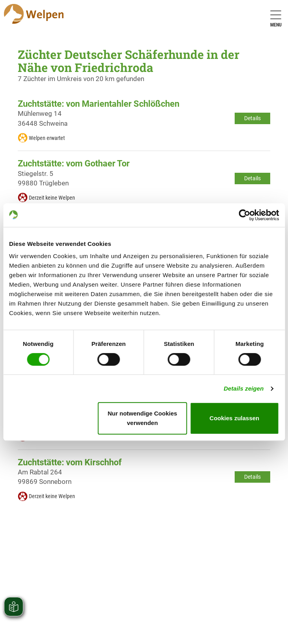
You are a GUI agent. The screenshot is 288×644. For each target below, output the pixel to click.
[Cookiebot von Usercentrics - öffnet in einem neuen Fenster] (244, 215)
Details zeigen (244, 388)
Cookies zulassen (234, 418)
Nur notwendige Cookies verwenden (143, 418)
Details (252, 118)
